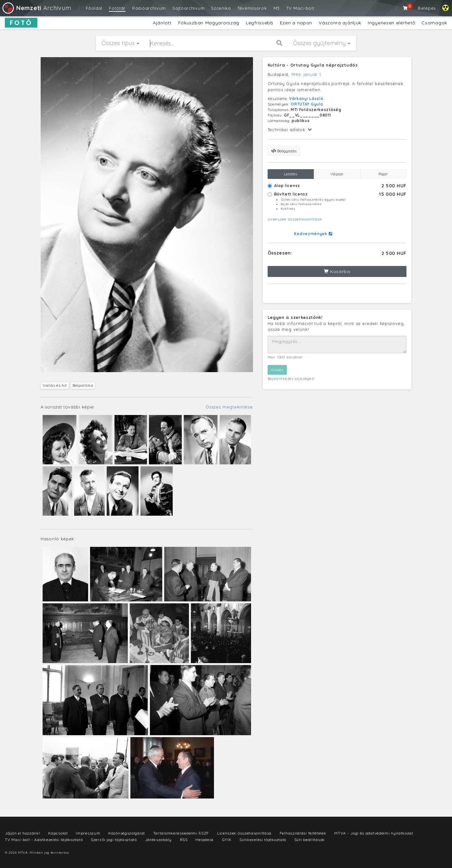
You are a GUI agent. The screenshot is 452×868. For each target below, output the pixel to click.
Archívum (36, 8)
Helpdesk (205, 840)
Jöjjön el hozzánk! (23, 833)
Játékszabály (158, 840)
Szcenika (221, 8)
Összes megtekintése (229, 407)
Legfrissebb (260, 23)
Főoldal (94, 8)
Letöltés (291, 174)
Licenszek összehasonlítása (295, 219)
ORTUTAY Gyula (307, 104)
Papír (383, 174)
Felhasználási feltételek (303, 833)
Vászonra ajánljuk (340, 23)
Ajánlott (162, 23)
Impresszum (88, 833)
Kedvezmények (313, 234)
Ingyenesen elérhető (391, 23)
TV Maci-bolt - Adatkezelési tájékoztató (44, 840)
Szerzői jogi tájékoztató (114, 840)
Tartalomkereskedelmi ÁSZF (181, 833)
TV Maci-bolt (300, 8)
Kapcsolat (58, 833)
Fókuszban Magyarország (209, 23)
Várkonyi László (306, 99)
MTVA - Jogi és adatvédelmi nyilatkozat (374, 833)
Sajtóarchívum (188, 8)
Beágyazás (284, 151)
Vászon (337, 174)
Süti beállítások (310, 840)
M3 (277, 8)
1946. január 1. (307, 74)
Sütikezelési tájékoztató (263, 840)
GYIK (227, 840)
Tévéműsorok (252, 8)
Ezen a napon (296, 23)
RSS (184, 840)
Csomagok (434, 23)
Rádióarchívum (149, 8)
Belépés (427, 8)
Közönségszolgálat (127, 833)
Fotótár (117, 8)
